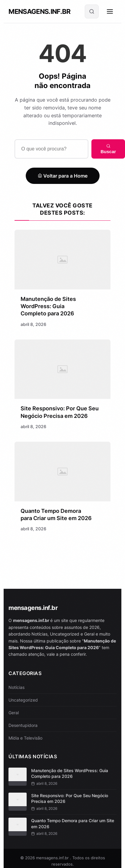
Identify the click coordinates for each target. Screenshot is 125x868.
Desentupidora (23, 725)
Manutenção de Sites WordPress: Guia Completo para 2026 (48, 306)
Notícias (16, 687)
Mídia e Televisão (25, 738)
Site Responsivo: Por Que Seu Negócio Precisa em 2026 (70, 799)
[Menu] (110, 11)
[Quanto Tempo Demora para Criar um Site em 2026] (62, 472)
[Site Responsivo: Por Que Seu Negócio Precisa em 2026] (62, 370)
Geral (14, 713)
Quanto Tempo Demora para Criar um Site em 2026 (73, 824)
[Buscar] (92, 11)
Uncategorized (23, 700)
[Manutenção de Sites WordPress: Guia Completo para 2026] (62, 260)
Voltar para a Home (63, 176)
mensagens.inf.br (39, 11)
